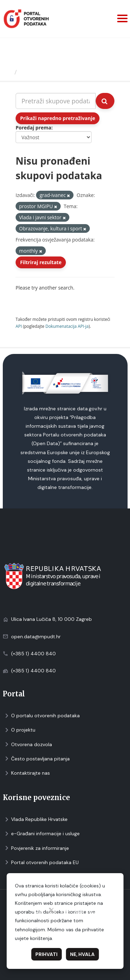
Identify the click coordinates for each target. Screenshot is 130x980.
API (19, 326)
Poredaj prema (33, 128)
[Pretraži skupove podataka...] (56, 101)
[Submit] (105, 101)
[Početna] (8, 72)
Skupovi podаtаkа (48, 72)
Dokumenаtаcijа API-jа (67, 326)
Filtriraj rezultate (41, 262)
